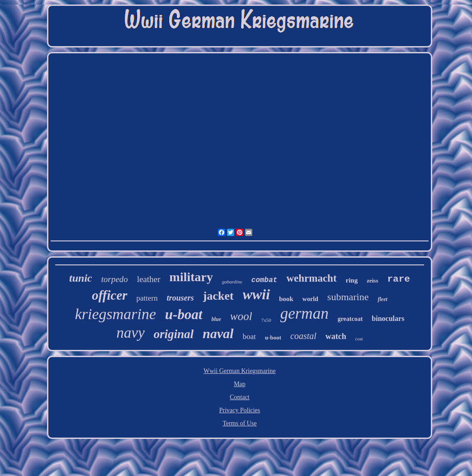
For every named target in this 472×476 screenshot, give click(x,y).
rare (399, 279)
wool (241, 316)
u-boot (273, 337)
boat (249, 337)
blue (216, 319)
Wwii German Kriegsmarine (239, 371)
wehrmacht (311, 278)
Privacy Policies (240, 410)
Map (240, 384)
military (191, 277)
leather (149, 279)
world (310, 299)
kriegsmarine (116, 314)
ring (352, 280)
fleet (382, 299)
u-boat (184, 314)
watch (336, 336)
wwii (256, 294)
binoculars (388, 318)
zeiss (372, 280)
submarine (348, 297)
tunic (81, 278)
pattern (147, 298)
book (286, 299)
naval (218, 333)
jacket (218, 296)
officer (109, 295)
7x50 (266, 320)
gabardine (232, 282)
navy (130, 333)
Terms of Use (239, 423)
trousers (180, 298)
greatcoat (350, 319)
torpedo (115, 279)
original (174, 334)
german (304, 313)
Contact (240, 397)
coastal (303, 336)
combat (264, 280)
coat (359, 339)
